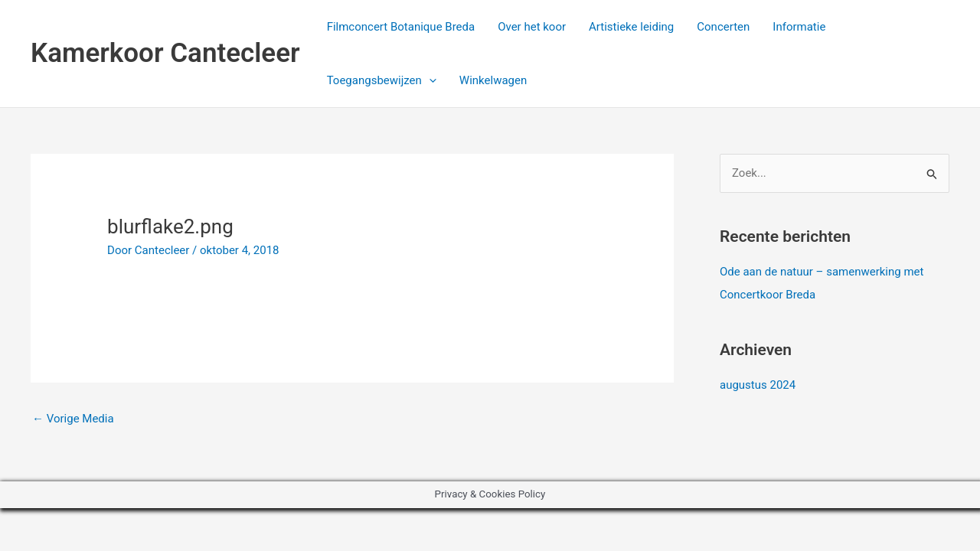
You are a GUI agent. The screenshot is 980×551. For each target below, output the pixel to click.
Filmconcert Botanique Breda (401, 27)
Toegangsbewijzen (382, 80)
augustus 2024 (758, 385)
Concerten (723, 27)
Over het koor (532, 27)
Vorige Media (73, 419)
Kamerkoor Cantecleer (165, 53)
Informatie (799, 27)
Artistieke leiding (631, 27)
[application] (429, 80)
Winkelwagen (493, 80)
